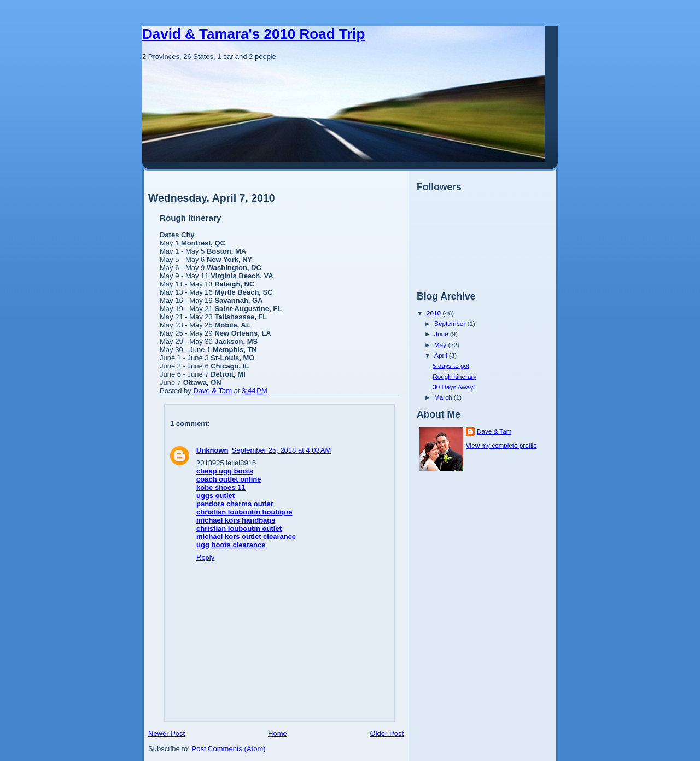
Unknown (212, 450)
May (441, 345)
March (444, 397)
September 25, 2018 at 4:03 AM (282, 450)
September (451, 323)
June (442, 334)
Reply (205, 557)
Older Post (387, 733)
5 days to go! (451, 365)
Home (278, 733)
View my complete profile (501, 445)
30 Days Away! (454, 387)
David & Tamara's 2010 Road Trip (253, 34)
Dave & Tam (494, 431)
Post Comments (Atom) (229, 749)
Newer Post (167, 733)
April (442, 355)
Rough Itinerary (454, 376)
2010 (434, 313)
